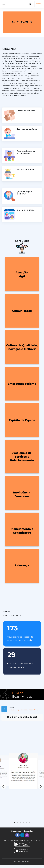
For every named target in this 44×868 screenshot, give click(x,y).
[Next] (40, 787)
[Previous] (4, 787)
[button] (31, 4)
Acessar (39, 4)
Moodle (28, 862)
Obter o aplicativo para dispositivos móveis (22, 840)
